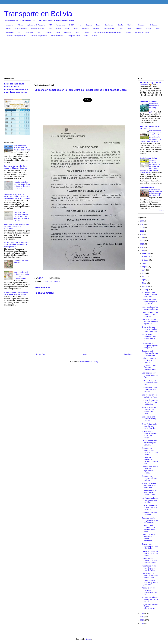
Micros (76, 29)
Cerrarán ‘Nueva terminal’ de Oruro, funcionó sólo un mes (22, 148)
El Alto (8, 29)
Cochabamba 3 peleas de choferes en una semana (150, 353)
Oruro (121, 29)
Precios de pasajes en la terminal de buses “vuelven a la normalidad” (17, 227)
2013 (142, 623)
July (144, 270)
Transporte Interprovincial (38, 36)
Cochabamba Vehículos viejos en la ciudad (150, 478)
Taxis (77, 32)
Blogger (88, 639)
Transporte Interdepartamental (16, 36)
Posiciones (144, 85)
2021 (142, 237)
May (144, 276)
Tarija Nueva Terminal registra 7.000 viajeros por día (150, 607)
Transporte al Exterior (142, 32)
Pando (129, 29)
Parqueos (139, 29)
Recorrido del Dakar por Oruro (149, 514)
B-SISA (72, 25)
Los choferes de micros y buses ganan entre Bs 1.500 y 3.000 (16, 293)
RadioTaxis (10, 32)
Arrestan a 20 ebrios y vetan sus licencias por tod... (150, 599)
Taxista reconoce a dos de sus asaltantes (149, 360)
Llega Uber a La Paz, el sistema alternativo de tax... (150, 368)
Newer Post (41, 354)
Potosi (158, 29)
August (145, 267)
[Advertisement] (84, 58)
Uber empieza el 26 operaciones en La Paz (150, 375)
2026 (142, 221)
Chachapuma (109, 25)
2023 (142, 231)
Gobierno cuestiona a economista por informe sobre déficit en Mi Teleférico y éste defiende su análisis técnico (150, 166)
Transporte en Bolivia (38, 14)
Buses (98, 25)
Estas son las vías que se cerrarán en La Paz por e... (150, 520)
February (146, 286)
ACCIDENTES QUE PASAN (151, 83)
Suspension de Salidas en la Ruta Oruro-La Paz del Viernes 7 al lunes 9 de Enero (22, 216)
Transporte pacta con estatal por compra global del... (150, 314)
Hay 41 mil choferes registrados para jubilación (149, 443)
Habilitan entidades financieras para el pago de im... (150, 302)
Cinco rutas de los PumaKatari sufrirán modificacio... (149, 538)
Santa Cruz (30, 32)
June (144, 273)
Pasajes (149, 29)
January (145, 290)
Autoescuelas (61, 25)
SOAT (40, 32)
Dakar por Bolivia (147, 187)
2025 (142, 224)
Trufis (86, 36)
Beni (80, 25)
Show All (161, 211)
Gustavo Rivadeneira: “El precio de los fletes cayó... (150, 485)
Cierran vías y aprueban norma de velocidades (150, 546)
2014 (142, 620)
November (146, 257)
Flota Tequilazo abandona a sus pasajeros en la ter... (149, 337)
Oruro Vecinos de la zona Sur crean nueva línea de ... (149, 426)
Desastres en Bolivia (148, 102)
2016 (142, 614)
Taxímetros (68, 32)
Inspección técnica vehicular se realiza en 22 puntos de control (16, 167)
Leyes (67, 29)
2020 (142, 241)
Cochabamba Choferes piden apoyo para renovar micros (150, 451)
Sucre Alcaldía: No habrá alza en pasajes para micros (149, 411)
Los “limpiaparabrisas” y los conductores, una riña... (150, 500)
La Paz (59, 29)
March (145, 283)
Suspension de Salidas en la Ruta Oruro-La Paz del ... (150, 561)
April (144, 280)
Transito (128, 32)
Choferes (130, 25)
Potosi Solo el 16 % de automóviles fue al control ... (150, 382)
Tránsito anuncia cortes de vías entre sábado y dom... (150, 575)
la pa (50, 29)
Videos (94, 36)
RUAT (20, 32)
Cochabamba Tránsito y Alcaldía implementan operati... (150, 470)
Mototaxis (96, 29)
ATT (51, 25)
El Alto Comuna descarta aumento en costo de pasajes (149, 434)
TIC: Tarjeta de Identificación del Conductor (107, 32)
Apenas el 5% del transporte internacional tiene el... (150, 591)
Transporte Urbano (74, 36)
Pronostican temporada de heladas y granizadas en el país (155, 108)
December (146, 253)
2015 (142, 617)
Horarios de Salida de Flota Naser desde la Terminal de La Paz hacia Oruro (22, 185)
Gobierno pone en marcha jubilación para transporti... (149, 294)
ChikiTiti (120, 25)
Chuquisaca (141, 25)
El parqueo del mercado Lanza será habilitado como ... (149, 528)
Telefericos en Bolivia (149, 158)
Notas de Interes (109, 29)
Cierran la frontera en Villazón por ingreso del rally (150, 553)
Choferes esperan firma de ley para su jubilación (150, 583)
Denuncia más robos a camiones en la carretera (149, 390)
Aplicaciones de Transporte (36, 25)
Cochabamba (154, 25)
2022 (142, 234)
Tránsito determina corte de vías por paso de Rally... (149, 568)
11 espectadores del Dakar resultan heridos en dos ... (149, 493)
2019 (142, 244)
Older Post (128, 354)
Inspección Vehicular (38, 29)
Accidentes (10, 25)
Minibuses (86, 29)
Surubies (49, 32)
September (146, 263)
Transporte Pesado (57, 36)
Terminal (86, 32)
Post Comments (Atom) (89, 362)
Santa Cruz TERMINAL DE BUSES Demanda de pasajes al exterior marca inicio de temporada (17, 196)
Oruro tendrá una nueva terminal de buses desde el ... (149, 329)
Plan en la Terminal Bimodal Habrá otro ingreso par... (150, 322)
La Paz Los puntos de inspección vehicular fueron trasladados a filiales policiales (17, 245)
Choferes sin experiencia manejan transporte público (150, 460)
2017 (142, 251)
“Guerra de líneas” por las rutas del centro (150, 308)
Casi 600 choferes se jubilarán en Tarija (150, 396)
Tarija (58, 32)
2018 (142, 247)
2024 (142, 228)
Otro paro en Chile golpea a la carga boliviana (149, 419)
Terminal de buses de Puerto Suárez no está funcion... (150, 402)
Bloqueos (89, 25)
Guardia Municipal (21, 29)
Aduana (20, 25)
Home (84, 354)
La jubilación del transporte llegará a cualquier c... (150, 346)
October (145, 260)
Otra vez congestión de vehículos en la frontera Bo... (149, 507)
